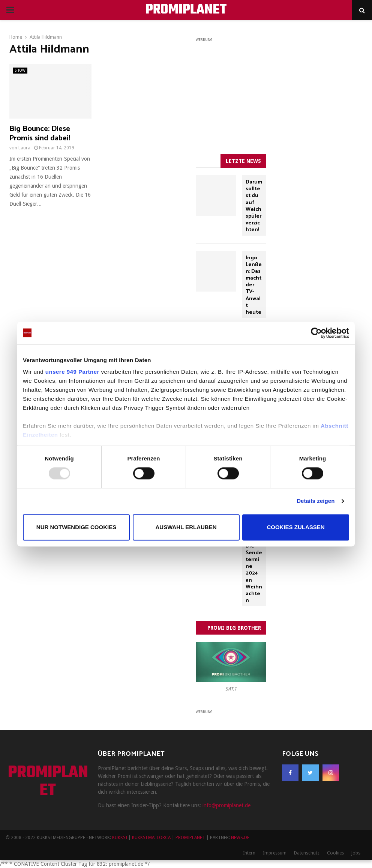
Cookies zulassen (295, 527)
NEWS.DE (240, 838)
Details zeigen (316, 501)
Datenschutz (307, 853)
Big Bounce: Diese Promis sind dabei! (40, 134)
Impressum (275, 853)
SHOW (20, 70)
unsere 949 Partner (72, 372)
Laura (24, 148)
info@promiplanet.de (226, 805)
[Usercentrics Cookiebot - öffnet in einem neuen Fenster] (316, 333)
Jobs (356, 853)
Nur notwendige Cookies (76, 527)
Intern (249, 853)
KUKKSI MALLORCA (151, 838)
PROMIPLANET (186, 10)
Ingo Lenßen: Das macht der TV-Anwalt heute (254, 285)
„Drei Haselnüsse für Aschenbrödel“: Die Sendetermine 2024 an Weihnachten (254, 549)
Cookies (335, 853)
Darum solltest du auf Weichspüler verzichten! (254, 206)
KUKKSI (120, 838)
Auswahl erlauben (186, 527)
